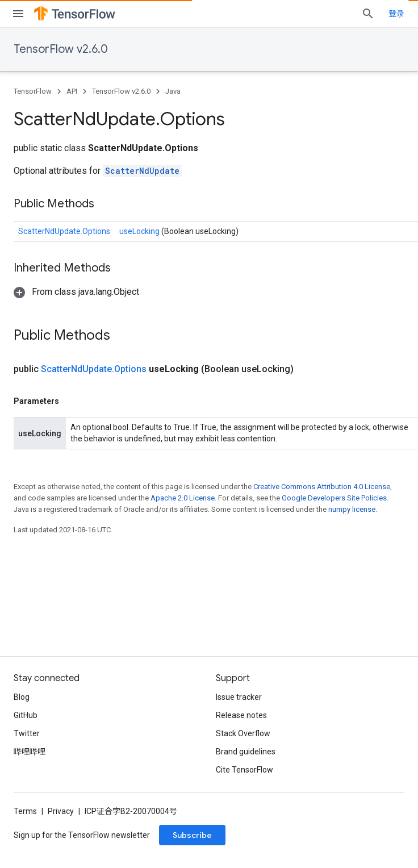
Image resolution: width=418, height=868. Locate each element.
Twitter (27, 733)
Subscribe (192, 835)
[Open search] (368, 14)
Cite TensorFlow (244, 770)
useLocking (140, 231)
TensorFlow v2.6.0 (61, 49)
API (72, 91)
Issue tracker (239, 697)
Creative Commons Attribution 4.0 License (322, 487)
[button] (76, 292)
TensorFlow (33, 91)
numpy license (352, 509)
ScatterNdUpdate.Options (64, 231)
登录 (396, 14)
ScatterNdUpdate (142, 171)
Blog (22, 697)
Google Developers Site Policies (334, 498)
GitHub (26, 715)
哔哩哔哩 (30, 752)
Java (173, 91)
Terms (25, 811)
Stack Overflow (243, 733)
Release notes (241, 715)
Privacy (61, 811)
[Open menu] (18, 14)
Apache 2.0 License (183, 498)
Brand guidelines (246, 752)
